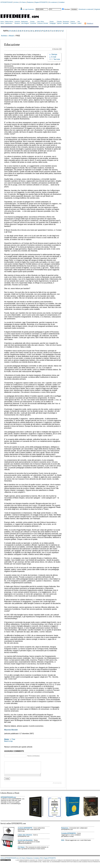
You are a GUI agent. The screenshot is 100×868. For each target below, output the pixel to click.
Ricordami (67, 9)
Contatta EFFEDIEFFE (69, 836)
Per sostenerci (53, 2)
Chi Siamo (23, 2)
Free (13, 739)
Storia (2, 23)
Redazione (30, 2)
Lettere (79, 23)
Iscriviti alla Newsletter (25, 843)
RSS (63, 843)
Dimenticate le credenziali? (86, 9)
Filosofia (59, 22)
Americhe (17, 22)
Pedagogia (53, 23)
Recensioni (66, 22)
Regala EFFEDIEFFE (41, 2)
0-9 (10, 31)
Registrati (97, 9)
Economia (33, 23)
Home (2, 22)
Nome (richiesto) (33, 756)
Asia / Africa (41, 22)
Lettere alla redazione (25, 837)
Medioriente (24, 22)
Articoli (11, 36)
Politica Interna (9, 22)
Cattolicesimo (9, 23)
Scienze (73, 22)
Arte (79, 22)
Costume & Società (43, 23)
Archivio (16, 2)
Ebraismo (17, 23)
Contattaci (61, 2)
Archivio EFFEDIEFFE (25, 830)
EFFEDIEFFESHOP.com (8, 800)
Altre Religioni (25, 23)
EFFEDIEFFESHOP (7, 2)
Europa (32, 22)
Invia (7, 781)
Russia (52, 22)
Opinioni (59, 23)
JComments (57, 785)
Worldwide (66, 23)
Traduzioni (73, 23)
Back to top (8, 741)
